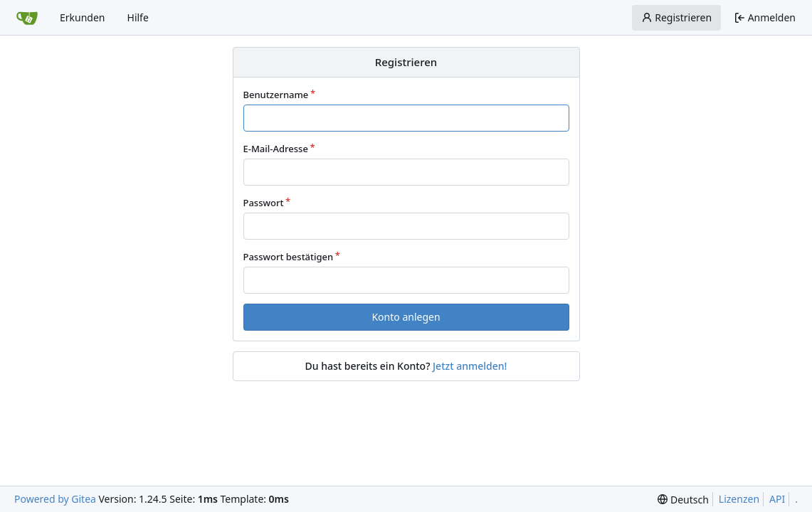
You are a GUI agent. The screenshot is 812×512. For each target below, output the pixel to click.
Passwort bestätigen (289, 257)
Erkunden (83, 17)
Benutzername (276, 95)
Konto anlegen (406, 317)
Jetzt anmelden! (470, 366)
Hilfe (138, 17)
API (777, 499)
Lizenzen (739, 499)
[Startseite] (27, 18)
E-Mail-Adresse (276, 149)
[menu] (683, 500)
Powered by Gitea (55, 499)
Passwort (264, 203)
